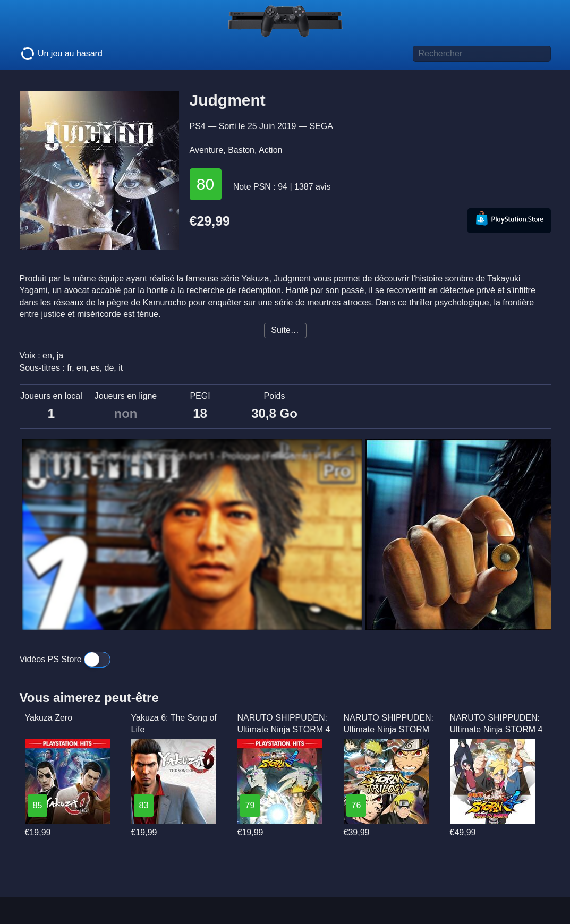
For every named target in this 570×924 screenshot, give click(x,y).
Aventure (207, 150)
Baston (241, 150)
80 (205, 184)
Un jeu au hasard (61, 54)
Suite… (285, 330)
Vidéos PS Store (65, 659)
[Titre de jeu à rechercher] (482, 54)
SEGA (321, 126)
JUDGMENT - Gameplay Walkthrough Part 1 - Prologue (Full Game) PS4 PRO (190, 456)
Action (270, 150)
